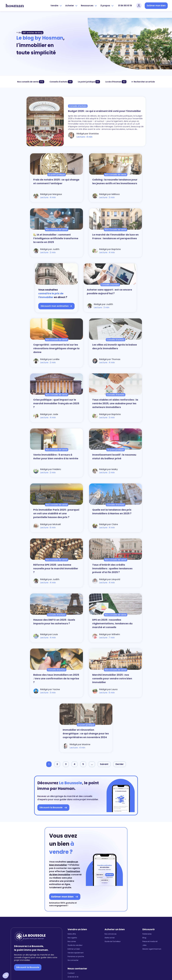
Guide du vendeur (75, 945)
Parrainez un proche (76, 957)
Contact (71, 973)
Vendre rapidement (76, 953)
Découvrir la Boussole (28, 967)
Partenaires (147, 934)
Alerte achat (110, 938)
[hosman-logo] (15, 6)
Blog (144, 938)
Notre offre (72, 934)
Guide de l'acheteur (113, 941)
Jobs (144, 945)
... (92, 764)
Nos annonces (111, 934)
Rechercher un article (144, 82)
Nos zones (72, 941)
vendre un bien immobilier (64, 863)
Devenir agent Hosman (152, 949)
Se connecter (73, 960)
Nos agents (72, 938)
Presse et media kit (150, 941)
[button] (6, 975)
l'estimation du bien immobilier (65, 873)
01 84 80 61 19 (125, 6)
